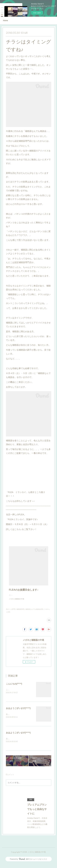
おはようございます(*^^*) (18, 712)
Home (5, 21)
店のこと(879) (11, 612)
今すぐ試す (37, 13)
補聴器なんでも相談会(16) (34, 612)
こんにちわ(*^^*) (14, 687)
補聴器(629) (20, 612)
